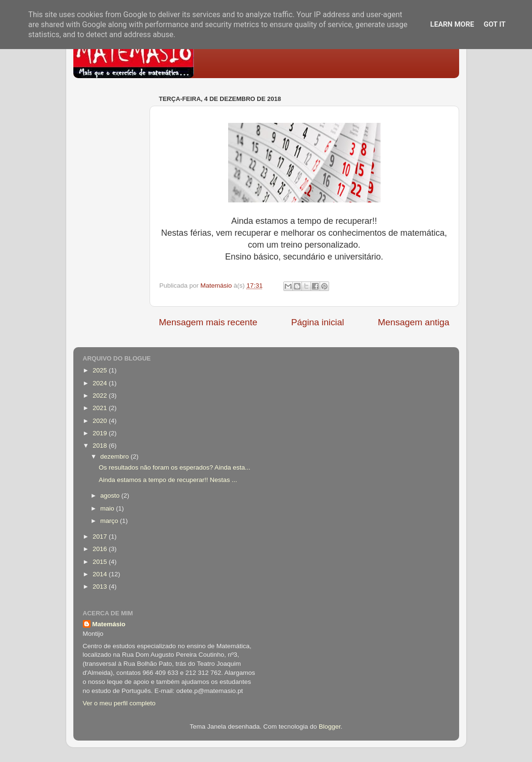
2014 (100, 574)
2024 (100, 383)
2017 (100, 536)
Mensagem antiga (413, 322)
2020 (100, 421)
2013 (100, 587)
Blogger (330, 727)
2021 (100, 408)
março (110, 521)
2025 (100, 370)
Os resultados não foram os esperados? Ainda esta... (174, 467)
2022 (100, 396)
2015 (100, 562)
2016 (100, 549)
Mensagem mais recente (208, 322)
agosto (111, 496)
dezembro (116, 456)
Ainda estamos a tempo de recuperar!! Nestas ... (168, 480)
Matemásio (109, 624)
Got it (494, 24)
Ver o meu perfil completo (119, 703)
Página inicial (317, 322)
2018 (100, 446)
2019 (100, 433)
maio (108, 508)
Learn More (452, 24)
